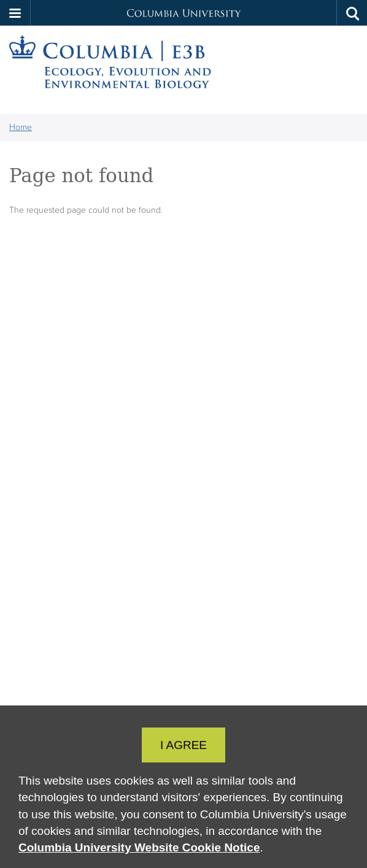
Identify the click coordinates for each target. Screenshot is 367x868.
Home (21, 127)
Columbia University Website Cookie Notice (139, 847)
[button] (15, 13)
